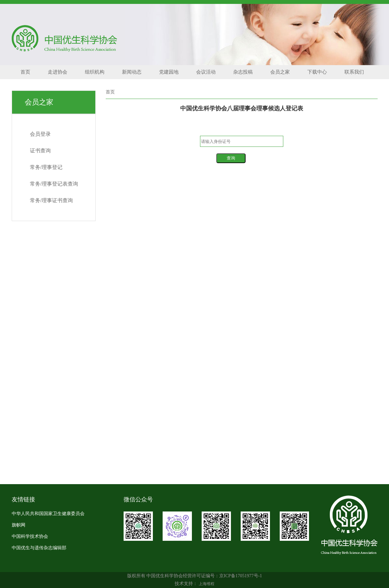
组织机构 (95, 72)
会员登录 (40, 134)
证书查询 (40, 151)
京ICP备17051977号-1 (241, 576)
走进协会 (58, 72)
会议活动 (206, 72)
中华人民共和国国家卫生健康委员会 (48, 514)
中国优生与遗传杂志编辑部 (39, 548)
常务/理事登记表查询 (54, 184)
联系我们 (354, 72)
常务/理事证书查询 (51, 200)
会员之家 (280, 72)
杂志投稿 (243, 72)
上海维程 (207, 584)
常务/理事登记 (46, 167)
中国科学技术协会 (30, 536)
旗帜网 (19, 525)
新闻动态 (132, 72)
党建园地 (169, 72)
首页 (25, 72)
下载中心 (317, 72)
